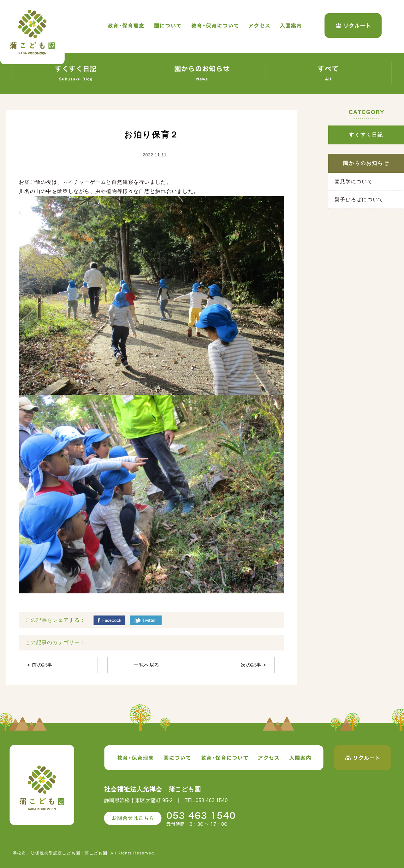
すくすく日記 (366, 135)
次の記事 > (254, 665)
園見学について (354, 181)
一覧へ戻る (147, 665)
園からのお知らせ (366, 163)
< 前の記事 (40, 665)
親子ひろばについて (359, 199)
